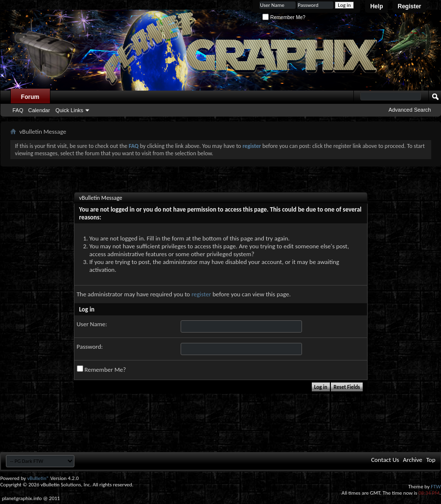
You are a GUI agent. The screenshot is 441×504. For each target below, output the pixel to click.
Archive (412, 460)
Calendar (39, 110)
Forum (30, 97)
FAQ (18, 110)
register (201, 294)
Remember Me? (284, 17)
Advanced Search (410, 110)
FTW (436, 487)
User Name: (92, 324)
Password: (90, 347)
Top (431, 460)
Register (409, 6)
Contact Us (385, 460)
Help (376, 6)
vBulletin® (38, 478)
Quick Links (69, 110)
